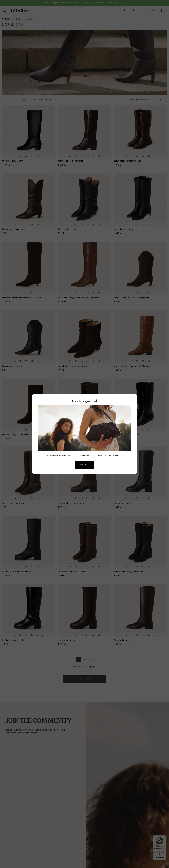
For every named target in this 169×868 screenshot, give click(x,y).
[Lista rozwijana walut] (135, 10)
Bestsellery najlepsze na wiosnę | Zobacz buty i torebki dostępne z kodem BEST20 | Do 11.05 (85, 3)
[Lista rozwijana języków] (126, 10)
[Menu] (164, 837)
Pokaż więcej (84, 679)
